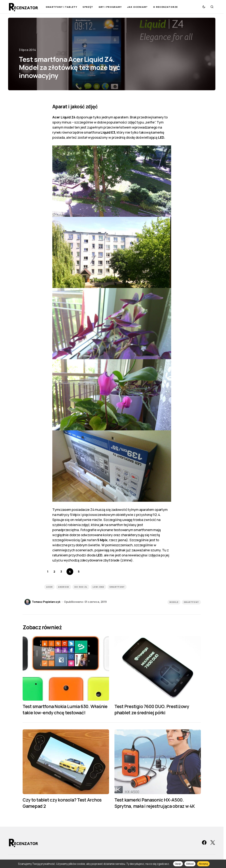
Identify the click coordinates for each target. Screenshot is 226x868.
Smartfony (191, 602)
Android (64, 587)
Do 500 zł (81, 587)
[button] (204, 7)
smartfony (117, 587)
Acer (49, 587)
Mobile (174, 602)
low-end (98, 587)
